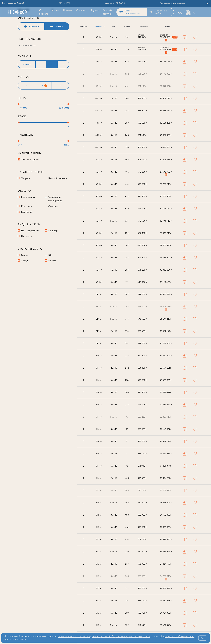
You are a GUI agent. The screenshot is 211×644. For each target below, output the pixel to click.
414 (127, 185)
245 (127, 577)
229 (127, 552)
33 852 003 (166, 136)
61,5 (99, 491)
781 (127, 344)
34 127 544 (166, 564)
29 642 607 (166, 356)
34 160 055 (166, 515)
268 (127, 136)
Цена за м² (144, 27)
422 (127, 197)
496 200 (142, 197)
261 (127, 601)
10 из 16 (113, 62)
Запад (25, 278)
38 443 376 (166, 295)
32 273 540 (166, 491)
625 (127, 62)
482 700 (142, 356)
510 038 (142, 626)
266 (127, 393)
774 (127, 332)
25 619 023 (166, 50)
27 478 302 (166, 74)
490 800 (142, 172)
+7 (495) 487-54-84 (192, 12)
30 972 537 (166, 87)
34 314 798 (166, 442)
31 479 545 (166, 626)
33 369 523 (166, 99)
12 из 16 (113, 99)
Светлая (53, 224)
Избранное (180, 14)
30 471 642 (166, 393)
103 (127, 442)
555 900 (142, 111)
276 (127, 148)
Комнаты (84, 27)
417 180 (142, 50)
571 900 (142, 466)
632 (127, 74)
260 (127, 123)
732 (127, 626)
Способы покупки (106, 12)
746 (127, 307)
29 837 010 (166, 185)
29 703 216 (166, 246)
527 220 (142, 417)
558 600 (142, 123)
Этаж (113, 27)
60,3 (99, 99)
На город (27, 254)
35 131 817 (166, 466)
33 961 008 (166, 552)
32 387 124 (166, 417)
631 (127, 87)
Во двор (53, 248)
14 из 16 (113, 123)
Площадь (99, 27)
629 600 (142, 295)
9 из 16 (113, 38)
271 (127, 283)
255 (127, 258)
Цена (167, 27)
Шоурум (92, 10)
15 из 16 (113, 136)
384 (127, 491)
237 (127, 564)
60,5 (99, 38)
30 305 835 (166, 381)
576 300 (142, 307)
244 (127, 99)
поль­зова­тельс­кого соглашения (74, 636)
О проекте (42, 12)
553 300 (142, 99)
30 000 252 (166, 197)
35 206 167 (166, 307)
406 (127, 172)
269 (127, 613)
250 (127, 50)
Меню (36, 12)
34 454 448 (166, 589)
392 (127, 503)
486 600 (142, 74)
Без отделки (28, 215)
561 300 (142, 136)
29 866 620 (166, 258)
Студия (27, 82)
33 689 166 (166, 123)
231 (127, 221)
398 (127, 160)
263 (127, 270)
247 (127, 246)
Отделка (79, 10)
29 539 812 (166, 234)
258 (127, 381)
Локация (66, 10)
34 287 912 (166, 577)
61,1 (99, 295)
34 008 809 (166, 148)
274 (127, 405)
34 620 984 (166, 601)
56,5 (99, 62)
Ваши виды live (187, 13)
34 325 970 (166, 528)
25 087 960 (166, 38)
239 (127, 234)
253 (127, 589)
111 (127, 454)
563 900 (142, 148)
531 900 (142, 87)
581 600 (142, 332)
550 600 (142, 503)
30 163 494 (166, 209)
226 (127, 356)
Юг (50, 273)
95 (127, 430)
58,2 (99, 87)
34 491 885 (166, 540)
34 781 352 (166, 613)
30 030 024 (166, 270)
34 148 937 (166, 430)
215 (127, 38)
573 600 (142, 319)
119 (127, 466)
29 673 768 (166, 172)
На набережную (30, 248)
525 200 (142, 491)
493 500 (142, 185)
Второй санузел (58, 196)
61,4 (99, 50)
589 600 (142, 344)
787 (127, 295)
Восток (52, 278)
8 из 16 (113, 626)
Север (25, 273)
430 (127, 209)
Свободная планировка (55, 216)
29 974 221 (166, 368)
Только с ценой (30, 177)
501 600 (142, 160)
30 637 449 (166, 405)
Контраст (27, 230)
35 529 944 (166, 332)
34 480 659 (166, 454)
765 (127, 319)
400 (127, 479)
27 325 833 (166, 62)
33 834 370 (166, 503)
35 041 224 (166, 319)
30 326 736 (166, 160)
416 (127, 528)
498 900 (142, 209)
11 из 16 (113, 74)
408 (127, 515)
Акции (54, 10)
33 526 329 (166, 111)
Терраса (26, 196)
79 (127, 417)
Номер (127, 27)
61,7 (99, 552)
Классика (27, 224)
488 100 (142, 234)
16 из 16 (113, 148)
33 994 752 (166, 479)
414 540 (142, 38)
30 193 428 (166, 221)
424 (127, 540)
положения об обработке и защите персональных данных (121, 636)
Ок (203, 638)
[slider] (19, 122)
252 (127, 111)
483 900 (142, 62)
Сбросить (62, 27)
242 (127, 368)
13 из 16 (113, 50)
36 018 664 (166, 344)
